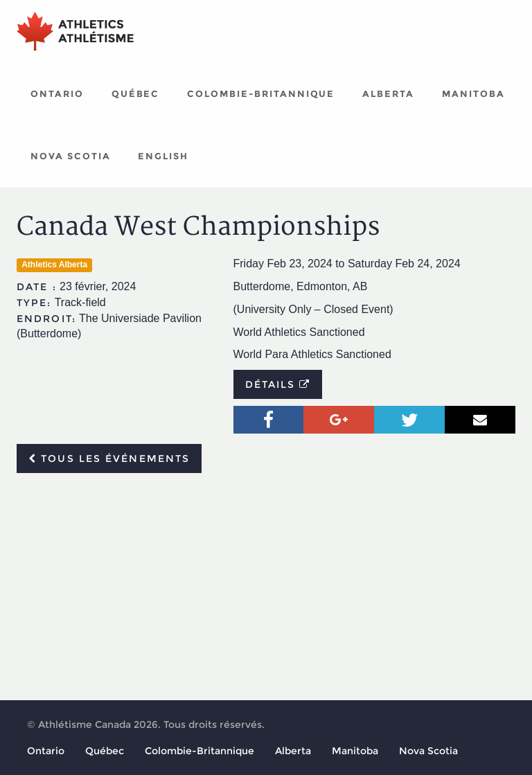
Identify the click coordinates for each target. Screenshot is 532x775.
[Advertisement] (266, 587)
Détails (278, 384)
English (163, 156)
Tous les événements (109, 458)
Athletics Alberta (54, 265)
